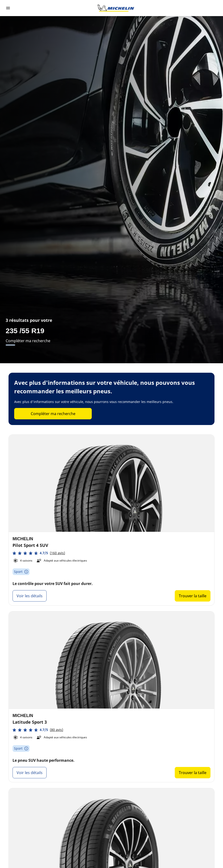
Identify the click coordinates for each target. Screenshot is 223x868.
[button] (39, 553)
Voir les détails (30, 596)
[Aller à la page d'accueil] (116, 8)
